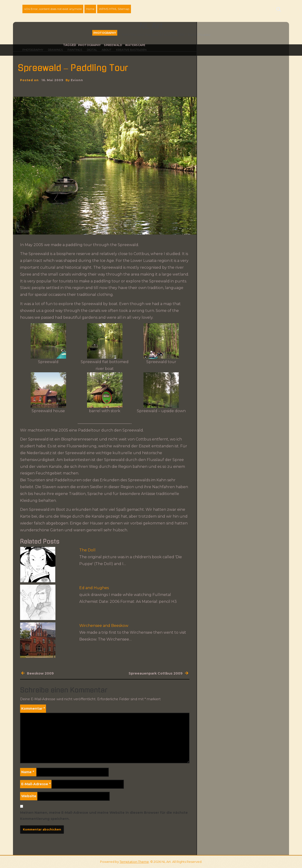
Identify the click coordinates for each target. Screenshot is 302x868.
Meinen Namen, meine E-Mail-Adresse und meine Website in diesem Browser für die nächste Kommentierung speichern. (104, 816)
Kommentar (33, 709)
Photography (105, 33)
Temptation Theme (134, 862)
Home (90, 9)
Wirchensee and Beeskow (104, 626)
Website (29, 796)
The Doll (87, 550)
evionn (77, 80)
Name (28, 772)
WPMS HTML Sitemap (114, 9)
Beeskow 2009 (40, 673)
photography (89, 45)
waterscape (135, 45)
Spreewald (113, 45)
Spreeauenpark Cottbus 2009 (156, 673)
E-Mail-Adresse (36, 784)
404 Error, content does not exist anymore (53, 9)
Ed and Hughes (94, 588)
